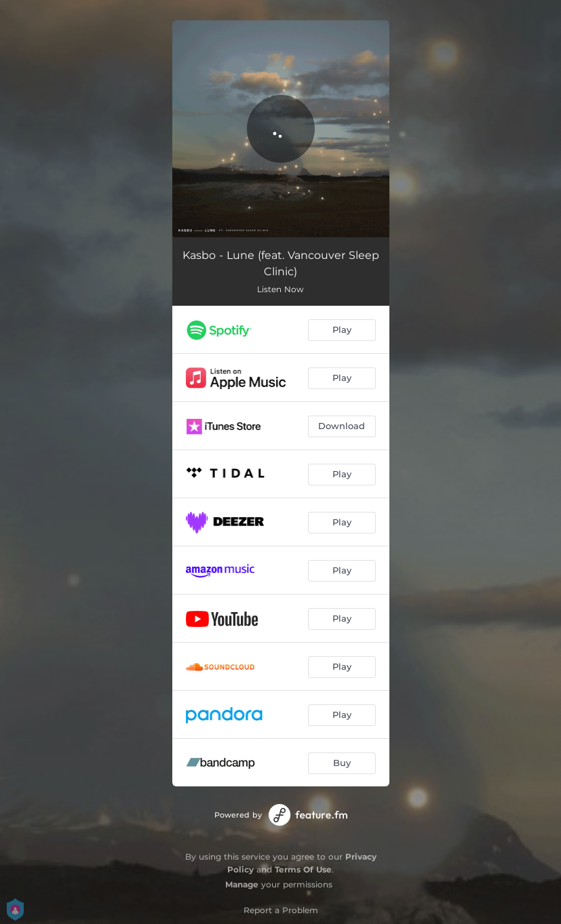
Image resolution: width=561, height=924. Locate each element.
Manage (242, 884)
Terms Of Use (303, 869)
